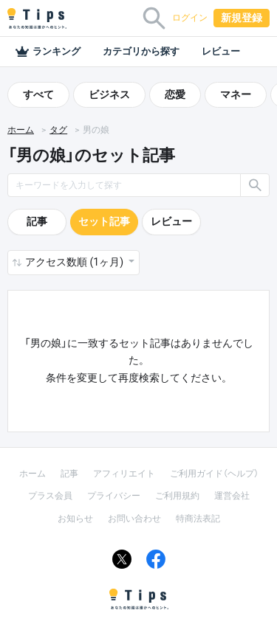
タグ (58, 130)
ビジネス (109, 94)
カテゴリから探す (141, 51)
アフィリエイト (124, 474)
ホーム (21, 130)
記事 (37, 221)
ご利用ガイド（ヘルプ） (214, 474)
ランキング (48, 52)
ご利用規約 (177, 496)
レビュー (221, 51)
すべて (38, 94)
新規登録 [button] (242, 18)
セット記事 (104, 221)
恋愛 (175, 94)
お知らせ (75, 519)
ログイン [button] (190, 18)
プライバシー (114, 496)
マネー (236, 94)
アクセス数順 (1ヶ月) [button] (75, 262)
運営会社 (232, 496)
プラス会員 (50, 496)
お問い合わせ (134, 519)
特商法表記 (198, 519)
